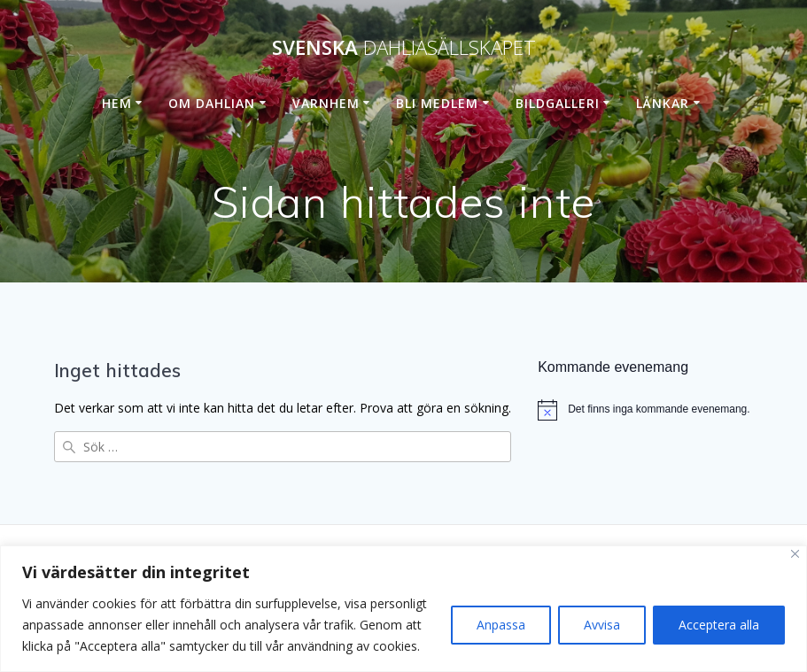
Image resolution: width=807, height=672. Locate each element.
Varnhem (326, 103)
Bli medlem (437, 103)
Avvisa (602, 625)
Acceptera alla (719, 625)
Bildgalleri (558, 103)
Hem (117, 103)
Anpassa (501, 625)
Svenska (404, 48)
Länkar (663, 103)
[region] (403, 609)
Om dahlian (212, 103)
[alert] (645, 410)
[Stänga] (795, 554)
